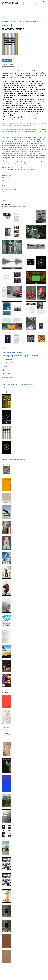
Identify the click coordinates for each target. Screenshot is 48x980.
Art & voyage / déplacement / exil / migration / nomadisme (20, 356)
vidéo (3, 141)
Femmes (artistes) (7, 377)
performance (41, 139)
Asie (3, 370)
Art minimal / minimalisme (10, 363)
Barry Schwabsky (31, 118)
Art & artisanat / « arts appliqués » (12, 352)
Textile (4, 388)
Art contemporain (24, 22)
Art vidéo (4, 366)
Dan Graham (17, 104)
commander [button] (7, 61)
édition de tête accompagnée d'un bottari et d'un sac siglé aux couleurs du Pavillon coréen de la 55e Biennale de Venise (24, 132)
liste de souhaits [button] (8, 65)
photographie (10, 141)
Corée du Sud (6, 374)
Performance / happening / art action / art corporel (17, 384)
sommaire (4, 200)
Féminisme (5, 381)
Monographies (38, 22)
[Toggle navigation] (5, 9)
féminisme (40, 147)
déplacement (21, 145)
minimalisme (24, 147)
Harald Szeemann (13, 120)
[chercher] (29, 3)
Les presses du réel (8, 22)
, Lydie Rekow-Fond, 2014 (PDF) (13, 207)
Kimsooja (7, 25)
